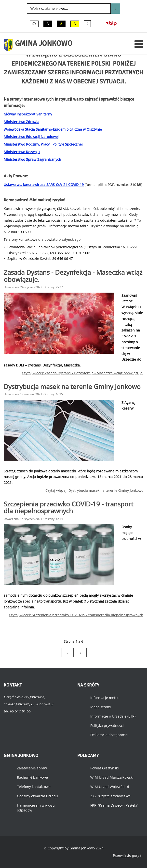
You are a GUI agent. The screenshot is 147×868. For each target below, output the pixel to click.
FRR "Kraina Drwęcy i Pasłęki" (114, 805)
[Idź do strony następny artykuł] (67, 652)
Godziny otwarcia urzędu (37, 796)
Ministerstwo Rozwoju (22, 152)
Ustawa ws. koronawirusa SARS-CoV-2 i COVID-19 (44, 185)
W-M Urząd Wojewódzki (110, 787)
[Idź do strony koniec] (81, 652)
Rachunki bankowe (32, 777)
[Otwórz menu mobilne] (139, 44)
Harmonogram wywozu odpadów (36, 808)
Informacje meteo (105, 698)
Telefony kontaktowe (34, 787)
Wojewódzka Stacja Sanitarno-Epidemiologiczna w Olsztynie (53, 129)
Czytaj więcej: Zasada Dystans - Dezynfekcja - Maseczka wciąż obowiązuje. (83, 373)
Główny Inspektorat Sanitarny (28, 114)
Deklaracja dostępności (109, 735)
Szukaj (115, 9)
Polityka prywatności (107, 725)
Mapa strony (101, 707)
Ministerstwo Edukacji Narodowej (31, 137)
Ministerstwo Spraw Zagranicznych (32, 159)
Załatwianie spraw (32, 768)
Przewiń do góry (127, 856)
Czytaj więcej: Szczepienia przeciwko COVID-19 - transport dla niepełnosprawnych (76, 615)
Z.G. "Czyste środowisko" (110, 796)
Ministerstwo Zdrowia (21, 122)
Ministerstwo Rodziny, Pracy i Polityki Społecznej (43, 144)
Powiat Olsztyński (105, 768)
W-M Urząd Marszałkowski (112, 777)
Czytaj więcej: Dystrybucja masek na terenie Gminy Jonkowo (94, 490)
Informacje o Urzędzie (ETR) (113, 716)
